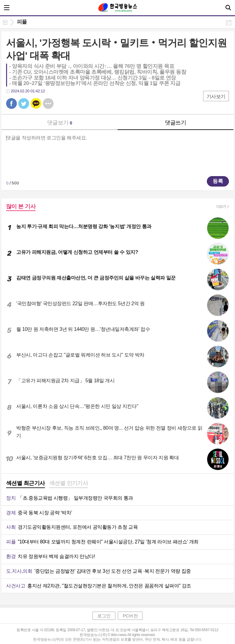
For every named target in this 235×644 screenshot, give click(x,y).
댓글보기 (60, 123)
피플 (22, 22)
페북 (11, 104)
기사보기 (216, 96)
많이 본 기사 (21, 206)
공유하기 (229, 22)
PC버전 (130, 616)
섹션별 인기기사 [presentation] (69, 483)
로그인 (104, 616)
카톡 (36, 104)
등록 (218, 181)
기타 (48, 104)
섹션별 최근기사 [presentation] (26, 483)
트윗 (24, 104)
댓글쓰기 (176, 123)
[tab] (26, 484)
